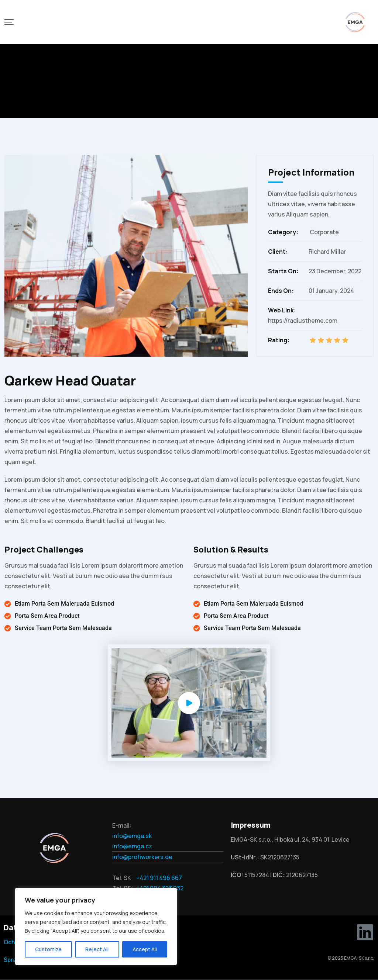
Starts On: (283, 271)
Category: (283, 232)
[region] (96, 927)
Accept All (145, 949)
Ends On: (281, 291)
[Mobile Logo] (355, 22)
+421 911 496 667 (159, 878)
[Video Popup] (189, 703)
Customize (48, 949)
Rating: (279, 340)
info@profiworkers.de (142, 857)
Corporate (324, 232)
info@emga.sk (132, 836)
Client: (278, 252)
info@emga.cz (132, 846)
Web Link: (282, 310)
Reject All (97, 949)
